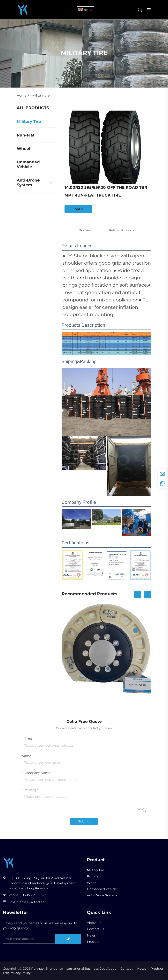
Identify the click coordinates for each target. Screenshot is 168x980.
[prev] (66, 147)
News (91, 935)
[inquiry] (162, 474)
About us (94, 923)
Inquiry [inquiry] (78, 209)
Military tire (41, 95)
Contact (126, 969)
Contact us (95, 929)
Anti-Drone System (28, 183)
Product (93, 942)
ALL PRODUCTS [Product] (33, 108)
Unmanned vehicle (28, 164)
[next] (144, 147)
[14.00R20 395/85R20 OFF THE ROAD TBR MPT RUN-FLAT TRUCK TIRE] (105, 147)
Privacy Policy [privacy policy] (20, 973)
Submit (84, 821)
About (110, 969)
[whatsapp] (162, 483)
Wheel (23, 149)
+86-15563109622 (33, 895)
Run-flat (26, 135)
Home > (23, 95)
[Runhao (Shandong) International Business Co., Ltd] (23, 9)
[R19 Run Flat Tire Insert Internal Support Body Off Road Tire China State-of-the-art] (106, 649)
